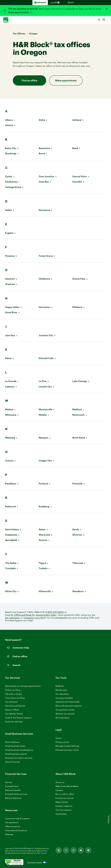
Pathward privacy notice (67, 750)
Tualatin (43, 568)
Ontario (9, 461)
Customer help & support (17, 819)
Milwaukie (11, 415)
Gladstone (44, 279)
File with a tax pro (14, 694)
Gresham (10, 284)
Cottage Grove (13, 187)
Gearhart (10, 279)
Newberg (10, 438)
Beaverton (44, 148)
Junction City (46, 335)
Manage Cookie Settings (67, 746)
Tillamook (78, 563)
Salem (42, 529)
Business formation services (19, 758)
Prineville (77, 484)
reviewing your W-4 (34, 618)
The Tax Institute (63, 810)
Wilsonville (45, 591)
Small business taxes (15, 746)
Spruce (9, 782)
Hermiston (45, 307)
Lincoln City (45, 387)
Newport (43, 438)
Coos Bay (44, 182)
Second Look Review (15, 706)
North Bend (79, 438)
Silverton (77, 535)
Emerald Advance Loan (16, 794)
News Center (62, 802)
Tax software (11, 702)
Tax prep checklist (64, 698)
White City (11, 591)
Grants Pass (79, 279)
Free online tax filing (15, 698)
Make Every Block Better (67, 786)
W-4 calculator (62, 718)
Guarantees (61, 814)
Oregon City (45, 461)
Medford (77, 409)
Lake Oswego (80, 381)
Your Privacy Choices (35, 862)
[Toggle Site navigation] (104, 19)
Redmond (10, 506)
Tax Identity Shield (14, 714)
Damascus (44, 210)
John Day (10, 335)
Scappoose (11, 535)
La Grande (11, 381)
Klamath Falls (46, 358)
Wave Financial (12, 762)
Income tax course (64, 798)
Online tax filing (13, 690)
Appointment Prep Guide (68, 702)
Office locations (13, 826)
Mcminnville (45, 409)
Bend (75, 148)
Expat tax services (14, 722)
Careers (59, 790)
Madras (9, 409)
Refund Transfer (13, 790)
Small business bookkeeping (19, 750)
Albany (9, 120)
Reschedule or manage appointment (23, 686)
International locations (16, 830)
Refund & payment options (69, 706)
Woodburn (78, 591)
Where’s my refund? (65, 714)
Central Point (79, 176)
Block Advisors (12, 742)
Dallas (8, 210)
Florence (10, 256)
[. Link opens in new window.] (14, 862)
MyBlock (60, 686)
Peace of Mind (12, 710)
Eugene (9, 233)
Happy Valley (12, 307)
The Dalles (11, 563)
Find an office (29, 80)
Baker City (11, 148)
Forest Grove (46, 256)
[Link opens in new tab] (59, 850)
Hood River (11, 312)
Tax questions (12, 822)
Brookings (11, 153)
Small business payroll (16, 754)
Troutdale (10, 568)
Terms (58, 738)
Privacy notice (62, 742)
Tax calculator (62, 694)
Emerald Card (12, 786)
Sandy (76, 529)
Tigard (42, 563)
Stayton (43, 540)
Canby (9, 176)
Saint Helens (12, 529)
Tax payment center (65, 710)
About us (60, 782)
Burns (42, 153)
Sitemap (9, 834)
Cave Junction (46, 176)
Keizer (8, 358)
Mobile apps (61, 690)
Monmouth (78, 415)
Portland (43, 484)
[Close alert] (107, 9)
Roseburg (44, 506)
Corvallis (77, 182)
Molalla (43, 415)
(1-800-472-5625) (55, 612)
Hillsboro (77, 307)
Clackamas (11, 182)
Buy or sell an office (65, 794)
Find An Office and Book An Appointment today (31, 615)
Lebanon (10, 387)
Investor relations (64, 806)
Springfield (11, 540)
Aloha (42, 120)
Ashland (77, 120)
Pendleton (11, 484)
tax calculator (13, 618)
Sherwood (44, 535)
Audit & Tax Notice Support (18, 718)
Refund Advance (13, 798)
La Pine (43, 381)
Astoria (9, 125)
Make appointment (19, 12)
